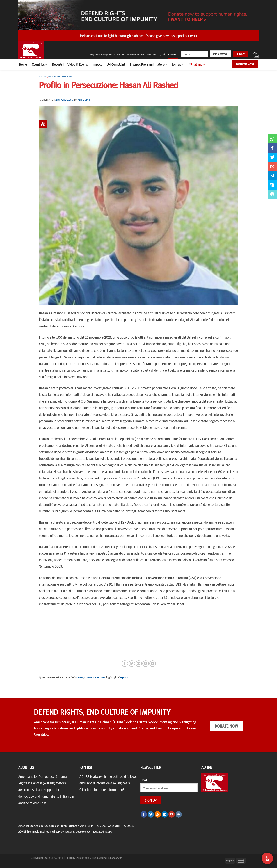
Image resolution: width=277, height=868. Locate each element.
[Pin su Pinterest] (146, 664)
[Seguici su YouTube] (172, 814)
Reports (57, 64)
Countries (39, 64)
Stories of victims (136, 55)
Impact (97, 64)
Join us (178, 64)
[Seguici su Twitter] (151, 814)
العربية (162, 55)
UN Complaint (116, 64)
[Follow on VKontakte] (179, 814)
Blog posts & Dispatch (101, 55)
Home (23, 64)
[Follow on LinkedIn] (165, 814)
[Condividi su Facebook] (125, 664)
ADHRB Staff (84, 100)
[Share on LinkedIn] (153, 664)
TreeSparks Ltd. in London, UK (107, 858)
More (162, 64)
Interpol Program (141, 64)
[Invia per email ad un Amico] (139, 664)
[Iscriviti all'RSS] (158, 814)
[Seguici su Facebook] (144, 814)
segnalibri (125, 677)
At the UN (119, 55)
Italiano (173, 55)
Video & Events (78, 64)
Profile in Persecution (60, 77)
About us (151, 55)
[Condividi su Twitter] (132, 664)
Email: (144, 780)
